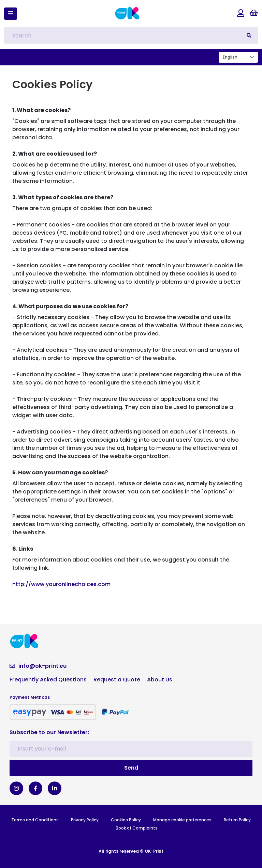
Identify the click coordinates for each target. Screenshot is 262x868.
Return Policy (237, 820)
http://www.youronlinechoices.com (61, 584)
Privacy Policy (85, 820)
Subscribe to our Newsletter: (49, 732)
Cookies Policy (126, 820)
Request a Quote (117, 680)
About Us (160, 680)
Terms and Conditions (35, 820)
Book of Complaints (137, 828)
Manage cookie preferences (182, 820)
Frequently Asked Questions (48, 680)
